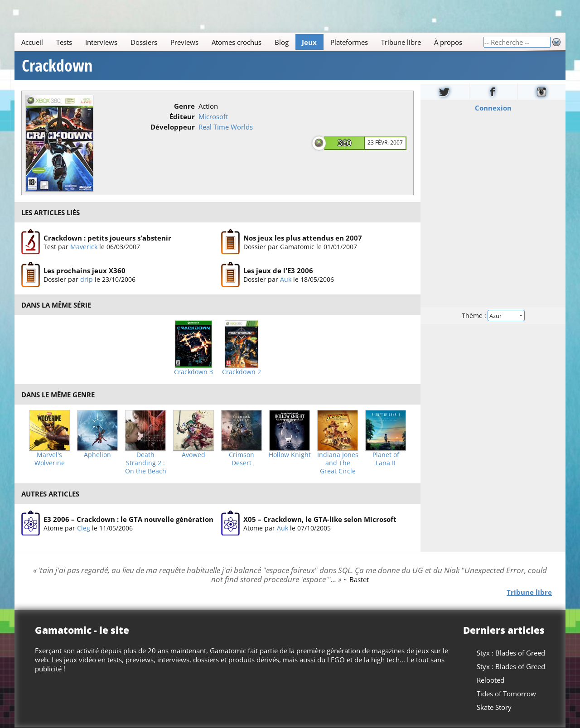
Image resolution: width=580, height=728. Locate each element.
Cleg (84, 528)
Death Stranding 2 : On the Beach (146, 463)
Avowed (193, 455)
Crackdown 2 (242, 372)
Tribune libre (401, 42)
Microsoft (213, 116)
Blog (282, 42)
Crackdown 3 (193, 372)
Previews (184, 42)
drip (87, 280)
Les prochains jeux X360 (85, 271)
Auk (286, 280)
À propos (448, 42)
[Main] (249, 42)
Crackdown (57, 66)
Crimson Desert (242, 459)
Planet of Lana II (386, 459)
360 (344, 143)
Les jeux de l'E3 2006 (278, 271)
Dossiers (144, 42)
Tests (64, 42)
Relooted (491, 680)
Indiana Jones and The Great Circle (338, 463)
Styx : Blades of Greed (511, 653)
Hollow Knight (290, 455)
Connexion (493, 108)
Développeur (173, 127)
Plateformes (349, 42)
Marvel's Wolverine (50, 459)
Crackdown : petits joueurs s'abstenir (107, 238)
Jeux (309, 42)
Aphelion (97, 455)
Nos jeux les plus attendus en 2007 (303, 238)
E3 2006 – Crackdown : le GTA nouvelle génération (128, 519)
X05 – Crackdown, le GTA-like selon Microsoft (320, 519)
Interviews (101, 42)
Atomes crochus (237, 42)
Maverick (84, 247)
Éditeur (182, 116)
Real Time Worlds (226, 127)
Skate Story (494, 707)
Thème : (493, 316)
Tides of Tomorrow (506, 694)
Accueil (32, 42)
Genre (184, 106)
